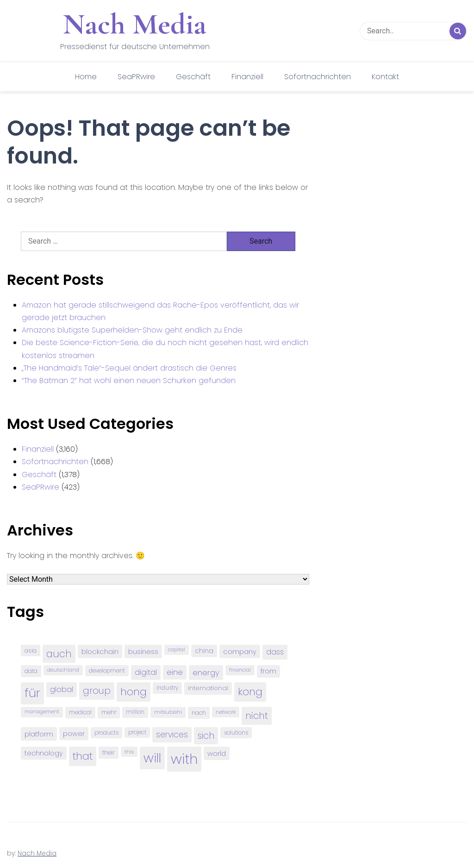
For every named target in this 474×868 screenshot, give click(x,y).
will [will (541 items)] (152, 758)
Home (86, 77)
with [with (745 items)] (184, 759)
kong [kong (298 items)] (250, 692)
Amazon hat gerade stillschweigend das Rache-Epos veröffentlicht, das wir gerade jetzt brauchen (160, 311)
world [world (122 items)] (217, 753)
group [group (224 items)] (97, 691)
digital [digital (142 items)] (146, 672)
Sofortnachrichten (318, 77)
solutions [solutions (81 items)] (236, 733)
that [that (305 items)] (83, 756)
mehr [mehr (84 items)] (109, 712)
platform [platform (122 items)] (39, 734)
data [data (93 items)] (31, 671)
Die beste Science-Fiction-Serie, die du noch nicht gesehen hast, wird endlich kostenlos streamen (165, 349)
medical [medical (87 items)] (80, 712)
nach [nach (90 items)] (199, 713)
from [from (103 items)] (268, 671)
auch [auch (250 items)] (59, 654)
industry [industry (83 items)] (167, 688)
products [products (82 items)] (106, 733)
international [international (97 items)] (208, 688)
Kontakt (385, 77)
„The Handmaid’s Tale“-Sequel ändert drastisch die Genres (129, 368)
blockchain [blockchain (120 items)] (100, 651)
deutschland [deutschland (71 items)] (63, 670)
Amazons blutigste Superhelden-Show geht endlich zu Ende (132, 330)
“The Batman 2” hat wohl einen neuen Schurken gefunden (129, 381)
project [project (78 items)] (137, 732)
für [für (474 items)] (32, 693)
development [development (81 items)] (107, 671)
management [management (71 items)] (42, 712)
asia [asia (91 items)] (31, 651)
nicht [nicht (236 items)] (257, 716)
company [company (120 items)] (240, 651)
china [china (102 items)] (204, 651)
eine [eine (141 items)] (175, 672)
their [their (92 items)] (109, 752)
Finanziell (247, 77)
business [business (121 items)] (143, 651)
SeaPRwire (136, 77)
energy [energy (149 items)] (206, 673)
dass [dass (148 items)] (275, 652)
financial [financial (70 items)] (240, 670)
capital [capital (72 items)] (177, 650)
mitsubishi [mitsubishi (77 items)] (168, 712)
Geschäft (193, 77)
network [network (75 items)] (226, 712)
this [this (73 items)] (129, 752)
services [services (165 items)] (172, 735)
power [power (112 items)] (74, 734)
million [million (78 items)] (135, 712)
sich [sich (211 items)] (206, 736)
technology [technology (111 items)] (44, 753)
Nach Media (135, 24)
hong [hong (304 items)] (134, 692)
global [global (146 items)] (62, 689)
